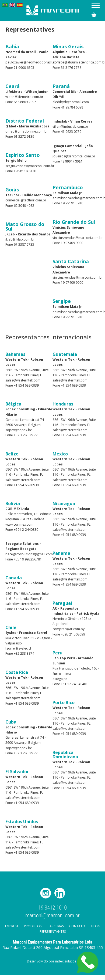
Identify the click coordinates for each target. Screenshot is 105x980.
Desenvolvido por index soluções (52, 961)
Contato (77, 926)
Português (5, 5)
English (12, 5)
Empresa (12, 926)
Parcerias (56, 926)
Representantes (53, 932)
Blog (96, 926)
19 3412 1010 (52, 908)
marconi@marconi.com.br (52, 915)
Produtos (33, 926)
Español (20, 5)
